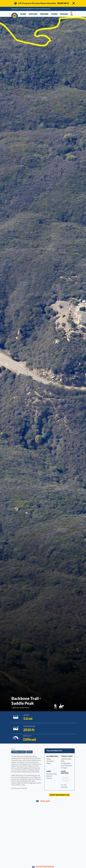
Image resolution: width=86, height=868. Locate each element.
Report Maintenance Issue (60, 795)
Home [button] (23, 14)
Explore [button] (33, 14)
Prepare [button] (44, 14)
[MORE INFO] (63, 3)
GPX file (49, 778)
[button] (6, 364)
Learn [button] (54, 14)
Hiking (29, 752)
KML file (49, 776)
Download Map (52, 774)
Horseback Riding (19, 752)
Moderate (64, 787)
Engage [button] (64, 14)
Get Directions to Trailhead (19, 788)
